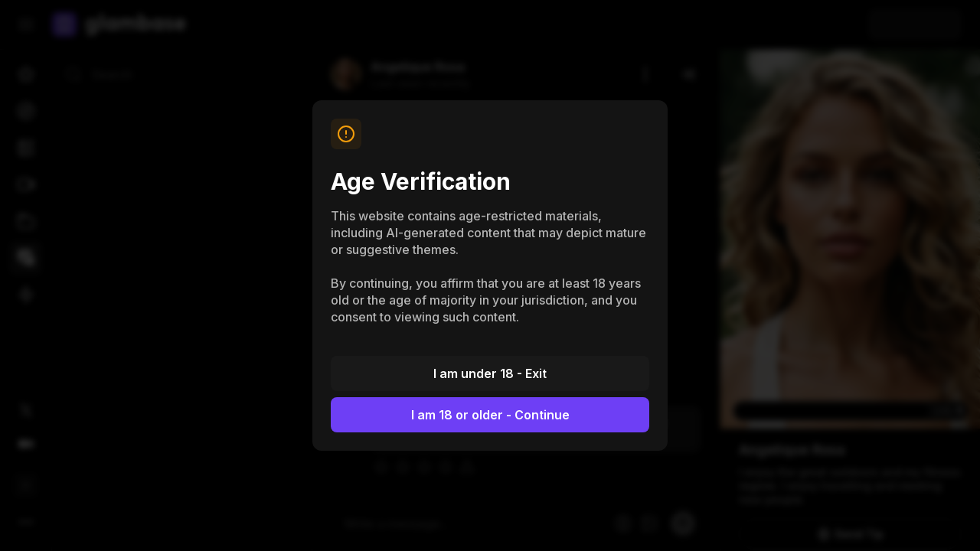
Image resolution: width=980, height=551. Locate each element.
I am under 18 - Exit (490, 373)
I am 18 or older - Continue (490, 415)
